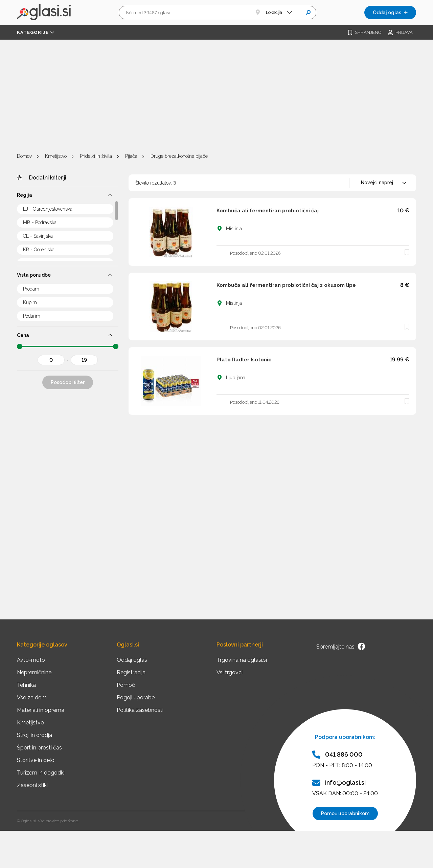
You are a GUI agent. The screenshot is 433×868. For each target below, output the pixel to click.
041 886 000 (337, 755)
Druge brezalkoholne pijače (179, 156)
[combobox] (383, 183)
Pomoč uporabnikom (345, 813)
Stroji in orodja (35, 735)
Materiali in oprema (41, 710)
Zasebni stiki (32, 785)
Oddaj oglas (390, 13)
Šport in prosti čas (39, 748)
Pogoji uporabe (136, 697)
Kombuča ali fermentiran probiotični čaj (268, 211)
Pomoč (126, 685)
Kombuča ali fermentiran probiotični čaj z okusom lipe (286, 285)
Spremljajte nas (341, 647)
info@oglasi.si (339, 783)
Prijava (400, 33)
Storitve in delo (36, 760)
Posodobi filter (68, 382)
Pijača (131, 156)
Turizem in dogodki (41, 773)
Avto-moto (31, 660)
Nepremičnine (34, 672)
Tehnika (26, 685)
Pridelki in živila (96, 156)
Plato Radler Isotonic (244, 360)
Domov (24, 156)
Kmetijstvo (56, 156)
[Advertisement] (216, 97)
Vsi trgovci (230, 672)
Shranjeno (365, 33)
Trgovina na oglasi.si (242, 660)
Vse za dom (32, 697)
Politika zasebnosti (140, 710)
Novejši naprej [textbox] (377, 183)
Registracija (131, 672)
